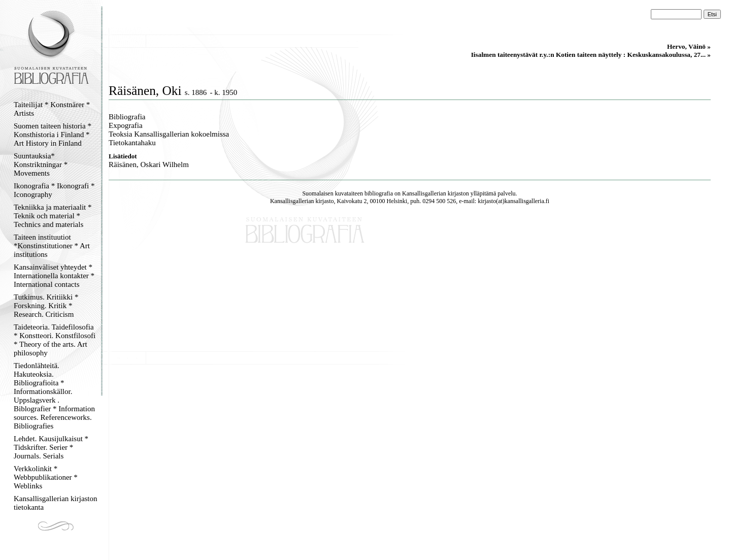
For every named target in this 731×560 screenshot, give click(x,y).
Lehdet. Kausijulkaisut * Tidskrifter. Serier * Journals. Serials (51, 447)
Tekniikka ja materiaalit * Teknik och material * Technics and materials (53, 216)
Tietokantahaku (132, 143)
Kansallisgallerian (424, 193)
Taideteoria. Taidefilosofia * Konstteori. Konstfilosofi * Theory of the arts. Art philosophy (55, 340)
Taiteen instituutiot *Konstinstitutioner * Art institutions (52, 246)
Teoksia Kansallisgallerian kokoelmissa (169, 134)
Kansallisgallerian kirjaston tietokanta (56, 503)
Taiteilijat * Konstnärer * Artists (52, 109)
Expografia (126, 125)
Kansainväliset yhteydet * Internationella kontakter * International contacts (54, 276)
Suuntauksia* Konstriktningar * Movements (41, 164)
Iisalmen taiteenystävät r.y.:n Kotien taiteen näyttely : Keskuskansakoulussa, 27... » (591, 55)
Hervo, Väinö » (689, 46)
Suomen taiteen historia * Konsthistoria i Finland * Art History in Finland (53, 135)
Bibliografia (127, 117)
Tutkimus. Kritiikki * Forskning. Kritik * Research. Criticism (46, 306)
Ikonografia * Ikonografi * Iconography (54, 190)
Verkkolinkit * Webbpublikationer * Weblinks (46, 477)
